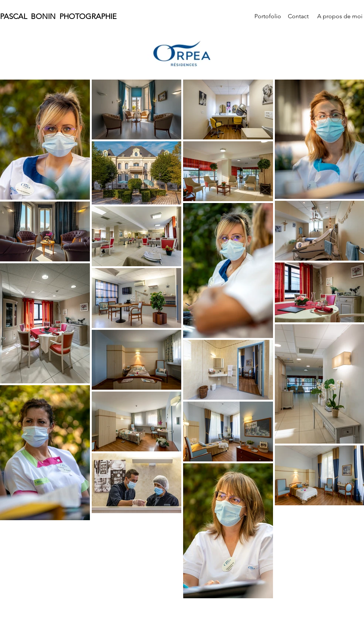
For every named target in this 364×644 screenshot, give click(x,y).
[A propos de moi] (340, 16)
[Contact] (298, 16)
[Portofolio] (268, 16)
